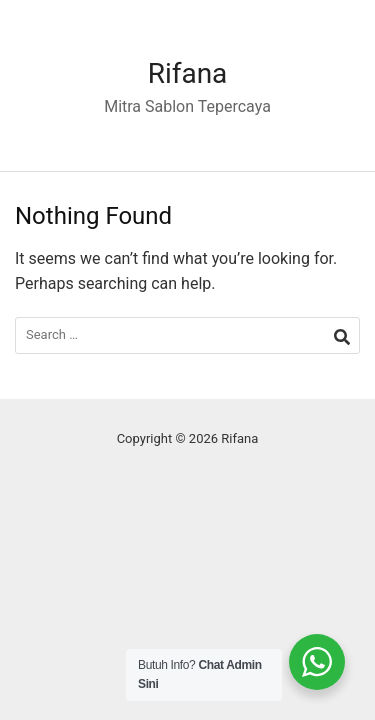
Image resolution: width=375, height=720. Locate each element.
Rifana (188, 73)
